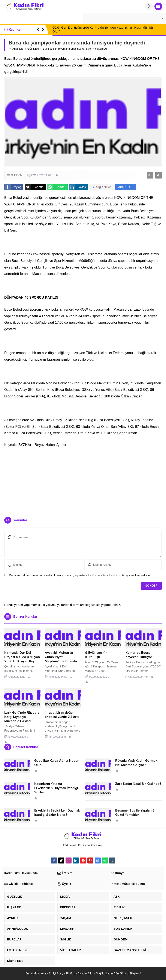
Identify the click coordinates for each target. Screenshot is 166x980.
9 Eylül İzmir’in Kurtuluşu (96, 655)
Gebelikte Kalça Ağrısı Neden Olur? (57, 763)
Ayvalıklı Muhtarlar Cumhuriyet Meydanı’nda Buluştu (61, 657)
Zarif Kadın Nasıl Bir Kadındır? (138, 784)
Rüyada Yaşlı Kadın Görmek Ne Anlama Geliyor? (136, 763)
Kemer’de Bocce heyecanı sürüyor (139, 655)
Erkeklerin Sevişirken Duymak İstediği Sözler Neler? (57, 813)
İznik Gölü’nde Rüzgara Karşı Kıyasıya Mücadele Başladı (22, 717)
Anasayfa (16, 49)
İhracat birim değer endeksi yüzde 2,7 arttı (62, 715)
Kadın (109, 973)
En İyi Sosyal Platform (63, 973)
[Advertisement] (83, 480)
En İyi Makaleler (36, 973)
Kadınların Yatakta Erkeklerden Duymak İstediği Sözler (56, 788)
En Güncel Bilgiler (127, 973)
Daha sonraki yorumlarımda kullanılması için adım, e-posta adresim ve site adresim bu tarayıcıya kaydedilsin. (80, 575)
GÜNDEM (33, 49)
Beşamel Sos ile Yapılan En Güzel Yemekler (136, 813)
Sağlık (100, 973)
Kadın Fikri (86, 973)
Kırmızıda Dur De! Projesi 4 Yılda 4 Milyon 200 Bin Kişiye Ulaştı (22, 657)
